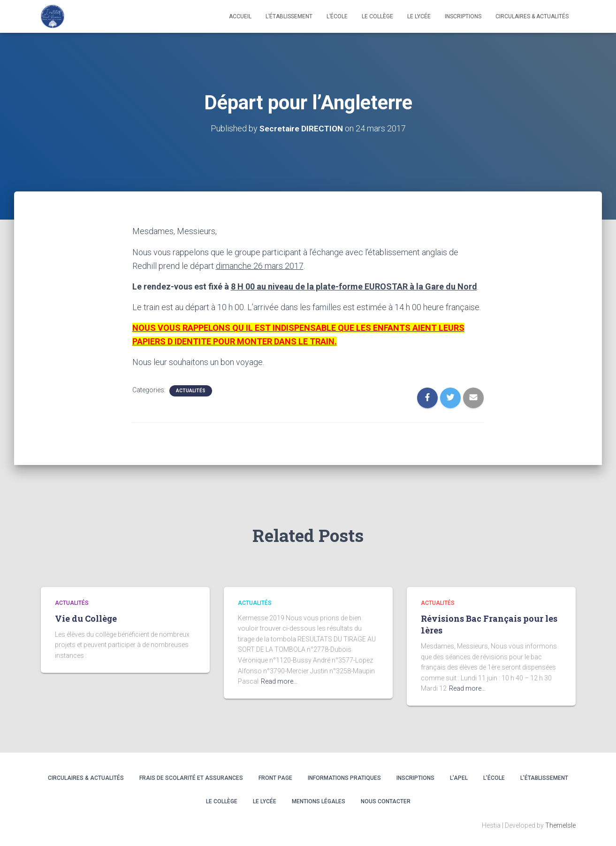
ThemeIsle (560, 825)
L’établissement (289, 16)
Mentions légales (319, 801)
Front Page (275, 778)
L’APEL (459, 778)
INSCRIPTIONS (463, 16)
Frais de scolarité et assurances (191, 778)
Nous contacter (386, 801)
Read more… (279, 681)
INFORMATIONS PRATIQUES (344, 778)
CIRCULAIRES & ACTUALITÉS (532, 16)
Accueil (240, 16)
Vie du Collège (86, 618)
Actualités (191, 391)
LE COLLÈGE (377, 16)
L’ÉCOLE (494, 778)
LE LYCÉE (419, 16)
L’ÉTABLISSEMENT (544, 778)
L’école (337, 16)
